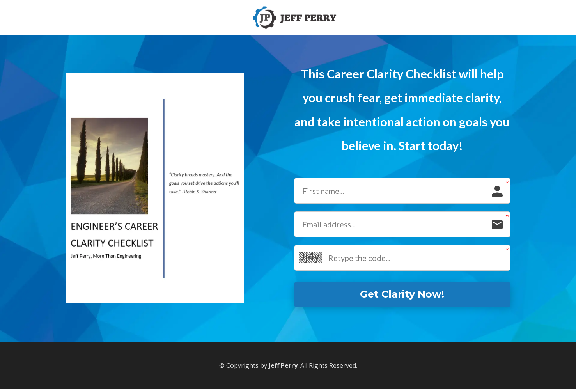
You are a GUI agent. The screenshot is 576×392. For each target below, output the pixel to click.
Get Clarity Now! (402, 296)
